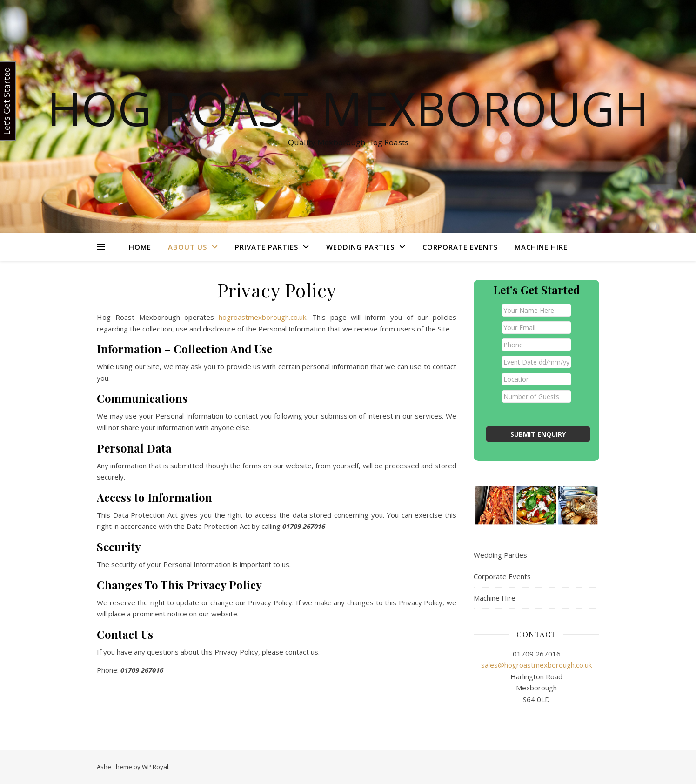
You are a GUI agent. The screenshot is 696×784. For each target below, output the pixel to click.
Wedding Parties (360, 247)
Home (140, 247)
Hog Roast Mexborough (348, 108)
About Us (187, 247)
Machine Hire (541, 247)
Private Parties (267, 247)
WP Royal (155, 767)
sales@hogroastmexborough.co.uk (536, 665)
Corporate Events (460, 247)
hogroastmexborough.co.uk (260, 317)
